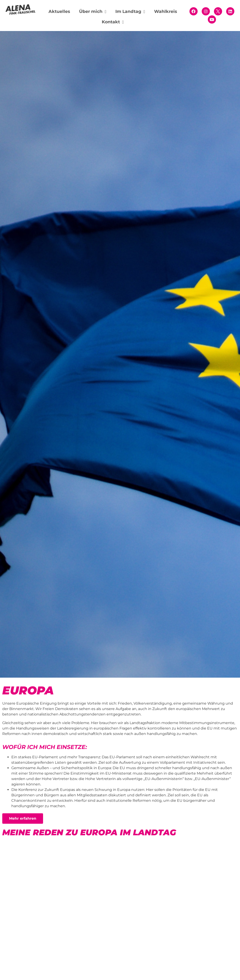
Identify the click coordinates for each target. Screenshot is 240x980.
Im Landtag (130, 12)
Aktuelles (59, 11)
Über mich (93, 12)
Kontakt (113, 22)
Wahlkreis (166, 11)
